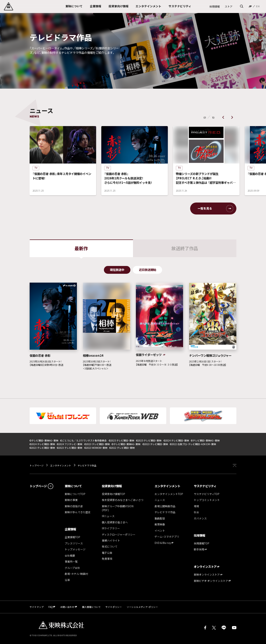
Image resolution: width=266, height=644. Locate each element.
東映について (73, 486)
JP (250, 6)
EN (258, 6)
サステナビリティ (205, 486)
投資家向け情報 (112, 486)
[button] (223, 117)
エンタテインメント (61, 465)
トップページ (37, 465)
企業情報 (70, 529)
